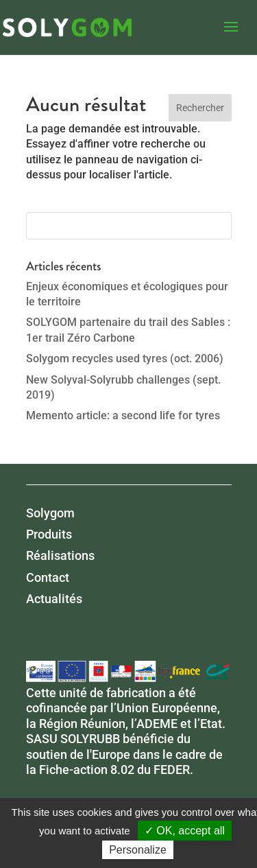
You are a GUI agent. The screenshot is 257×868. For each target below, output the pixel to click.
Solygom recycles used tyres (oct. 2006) (125, 359)
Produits (49, 534)
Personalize (138, 850)
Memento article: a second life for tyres (123, 415)
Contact (48, 577)
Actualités (54, 599)
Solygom (50, 513)
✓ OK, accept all (185, 831)
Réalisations (60, 555)
